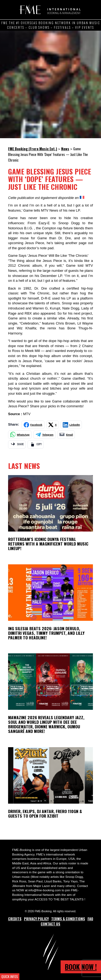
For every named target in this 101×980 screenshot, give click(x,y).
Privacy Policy (36, 919)
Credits (15, 919)
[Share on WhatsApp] (20, 435)
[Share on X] (53, 425)
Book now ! (81, 967)
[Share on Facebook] (33, 425)
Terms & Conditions (68, 919)
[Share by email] (66, 435)
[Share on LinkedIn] (71, 425)
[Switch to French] (82, 198)
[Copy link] (36, 445)
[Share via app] (17, 445)
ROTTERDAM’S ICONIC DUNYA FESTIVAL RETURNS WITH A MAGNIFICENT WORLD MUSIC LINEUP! (48, 544)
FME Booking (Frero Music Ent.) (49, 9)
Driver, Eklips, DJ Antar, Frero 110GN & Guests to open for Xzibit (45, 813)
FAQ (90, 919)
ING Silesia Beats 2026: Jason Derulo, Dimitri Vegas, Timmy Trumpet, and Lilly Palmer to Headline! (46, 633)
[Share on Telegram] (44, 435)
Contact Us (50, 924)
